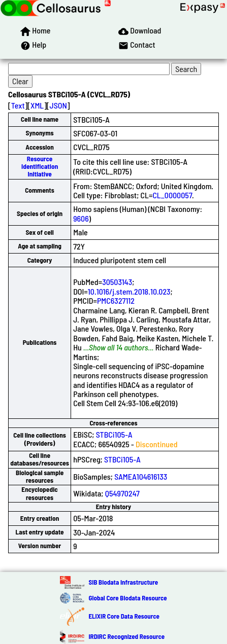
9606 (81, 218)
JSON (58, 105)
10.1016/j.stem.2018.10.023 (129, 291)
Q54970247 (122, 493)
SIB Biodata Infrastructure (123, 582)
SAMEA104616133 (141, 476)
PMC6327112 (116, 300)
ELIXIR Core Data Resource (124, 616)
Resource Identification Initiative (40, 167)
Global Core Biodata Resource (127, 598)
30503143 (117, 282)
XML (37, 105)
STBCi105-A (114, 434)
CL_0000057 (172, 195)
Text (18, 105)
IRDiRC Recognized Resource (126, 636)
